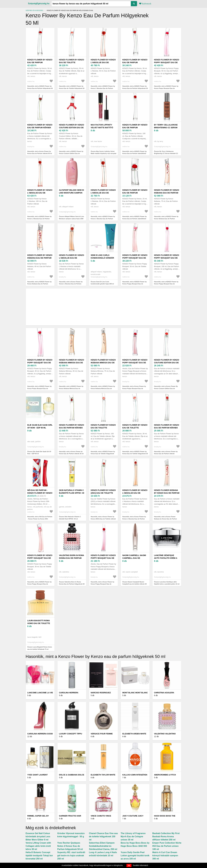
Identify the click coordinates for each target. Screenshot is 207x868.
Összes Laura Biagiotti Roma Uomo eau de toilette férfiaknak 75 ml (40, 648)
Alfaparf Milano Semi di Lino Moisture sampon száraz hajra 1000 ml (71, 193)
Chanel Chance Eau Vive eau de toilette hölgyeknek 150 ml (103, 837)
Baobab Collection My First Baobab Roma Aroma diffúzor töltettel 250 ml (166, 837)
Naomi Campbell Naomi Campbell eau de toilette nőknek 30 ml (134, 558)
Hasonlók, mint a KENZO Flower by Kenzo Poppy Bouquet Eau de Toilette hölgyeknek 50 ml (135, 284)
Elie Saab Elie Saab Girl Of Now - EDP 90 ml (40, 426)
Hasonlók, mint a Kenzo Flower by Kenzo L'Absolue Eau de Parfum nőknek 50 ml (71, 284)
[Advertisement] (103, 307)
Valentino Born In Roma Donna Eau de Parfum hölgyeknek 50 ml (71, 558)
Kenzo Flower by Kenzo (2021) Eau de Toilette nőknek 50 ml (103, 493)
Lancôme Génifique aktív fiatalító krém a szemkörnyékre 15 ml (166, 558)
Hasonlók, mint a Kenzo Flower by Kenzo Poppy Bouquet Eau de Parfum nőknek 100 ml (102, 584)
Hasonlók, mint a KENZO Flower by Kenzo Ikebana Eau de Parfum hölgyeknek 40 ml (39, 284)
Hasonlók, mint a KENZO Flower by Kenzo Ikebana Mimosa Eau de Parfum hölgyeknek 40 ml (71, 388)
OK (129, 865)
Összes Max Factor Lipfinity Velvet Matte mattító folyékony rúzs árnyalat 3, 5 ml (103, 154)
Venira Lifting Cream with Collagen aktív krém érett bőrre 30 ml (38, 846)
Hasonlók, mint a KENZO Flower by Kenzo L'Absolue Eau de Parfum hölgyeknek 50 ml (103, 88)
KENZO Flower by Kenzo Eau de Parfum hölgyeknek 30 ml (135, 62)
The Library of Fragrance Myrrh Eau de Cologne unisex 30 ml (133, 837)
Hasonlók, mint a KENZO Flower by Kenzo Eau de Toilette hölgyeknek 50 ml (72, 88)
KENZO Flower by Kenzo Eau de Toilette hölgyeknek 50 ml (72, 62)
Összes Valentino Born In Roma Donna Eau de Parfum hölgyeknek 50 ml (72, 584)
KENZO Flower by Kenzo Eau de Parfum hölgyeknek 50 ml (40, 62)
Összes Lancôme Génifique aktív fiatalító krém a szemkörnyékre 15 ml (167, 583)
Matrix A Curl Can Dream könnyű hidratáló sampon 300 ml (165, 856)
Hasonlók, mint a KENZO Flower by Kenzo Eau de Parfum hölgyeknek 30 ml (135, 88)
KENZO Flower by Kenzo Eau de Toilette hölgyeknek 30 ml (135, 428)
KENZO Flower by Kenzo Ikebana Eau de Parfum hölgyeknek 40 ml (40, 258)
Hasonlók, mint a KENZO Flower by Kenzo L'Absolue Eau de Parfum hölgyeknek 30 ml (103, 219)
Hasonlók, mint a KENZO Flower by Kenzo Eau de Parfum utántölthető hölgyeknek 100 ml (135, 154)
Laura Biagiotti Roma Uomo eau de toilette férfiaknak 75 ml (39, 623)
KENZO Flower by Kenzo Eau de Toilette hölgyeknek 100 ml (103, 428)
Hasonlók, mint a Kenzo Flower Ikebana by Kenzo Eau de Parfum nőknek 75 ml (165, 519)
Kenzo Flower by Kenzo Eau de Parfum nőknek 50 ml (40, 128)
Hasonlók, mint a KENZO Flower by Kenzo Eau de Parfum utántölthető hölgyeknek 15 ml (135, 219)
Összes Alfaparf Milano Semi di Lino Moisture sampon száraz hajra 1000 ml (71, 219)
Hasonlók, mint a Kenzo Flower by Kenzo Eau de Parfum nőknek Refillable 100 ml (166, 454)
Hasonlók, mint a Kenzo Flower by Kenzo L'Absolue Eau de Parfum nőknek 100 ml (134, 519)
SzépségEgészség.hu (39, 3)
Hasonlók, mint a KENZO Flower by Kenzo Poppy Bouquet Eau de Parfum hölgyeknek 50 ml (166, 88)
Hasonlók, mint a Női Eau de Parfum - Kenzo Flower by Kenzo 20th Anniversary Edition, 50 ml (40, 519)
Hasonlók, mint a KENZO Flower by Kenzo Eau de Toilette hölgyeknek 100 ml (103, 454)
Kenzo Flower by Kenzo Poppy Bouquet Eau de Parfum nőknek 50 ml (135, 363)
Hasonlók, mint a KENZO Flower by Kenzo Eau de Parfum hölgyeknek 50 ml (40, 88)
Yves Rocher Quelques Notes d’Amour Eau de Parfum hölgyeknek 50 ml (70, 846)
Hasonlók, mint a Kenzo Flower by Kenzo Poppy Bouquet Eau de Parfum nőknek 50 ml (134, 388)
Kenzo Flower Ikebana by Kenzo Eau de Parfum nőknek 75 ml (167, 493)
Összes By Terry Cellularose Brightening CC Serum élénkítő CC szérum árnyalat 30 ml (166, 154)
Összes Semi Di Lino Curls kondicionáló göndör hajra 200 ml (102, 283)
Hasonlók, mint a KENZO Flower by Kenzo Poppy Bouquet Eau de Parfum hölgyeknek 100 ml (166, 284)
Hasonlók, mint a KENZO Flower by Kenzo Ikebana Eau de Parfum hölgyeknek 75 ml (166, 219)
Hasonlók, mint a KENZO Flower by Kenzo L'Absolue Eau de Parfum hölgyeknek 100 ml (39, 219)
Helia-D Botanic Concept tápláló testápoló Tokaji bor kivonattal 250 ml (39, 856)
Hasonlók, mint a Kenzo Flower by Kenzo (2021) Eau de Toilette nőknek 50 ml (103, 519)
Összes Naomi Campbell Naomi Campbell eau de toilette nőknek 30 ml (134, 584)
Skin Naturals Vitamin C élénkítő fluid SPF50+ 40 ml (72, 493)
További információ (140, 865)
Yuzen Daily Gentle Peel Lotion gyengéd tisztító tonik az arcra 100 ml (135, 856)
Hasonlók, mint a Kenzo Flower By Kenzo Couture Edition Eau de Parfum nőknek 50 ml (166, 388)
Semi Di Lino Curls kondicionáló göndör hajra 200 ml (102, 258)
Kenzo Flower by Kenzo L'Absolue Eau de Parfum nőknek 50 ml (72, 258)
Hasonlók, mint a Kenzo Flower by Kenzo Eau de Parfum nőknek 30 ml (71, 453)
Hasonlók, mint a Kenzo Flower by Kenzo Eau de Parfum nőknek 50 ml (40, 152)
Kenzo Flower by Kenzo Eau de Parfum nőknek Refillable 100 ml (167, 428)
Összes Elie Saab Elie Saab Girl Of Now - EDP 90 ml (39, 453)
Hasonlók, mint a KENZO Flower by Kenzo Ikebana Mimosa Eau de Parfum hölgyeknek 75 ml (103, 388)
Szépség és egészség (34, 10)
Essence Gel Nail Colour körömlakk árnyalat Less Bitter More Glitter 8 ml (38, 837)
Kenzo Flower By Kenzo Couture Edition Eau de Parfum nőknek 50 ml (167, 363)
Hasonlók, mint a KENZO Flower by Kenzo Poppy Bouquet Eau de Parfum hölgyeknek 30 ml (39, 388)
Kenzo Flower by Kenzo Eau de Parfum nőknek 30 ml (72, 428)
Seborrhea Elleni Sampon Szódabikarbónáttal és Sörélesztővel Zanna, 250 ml (103, 846)
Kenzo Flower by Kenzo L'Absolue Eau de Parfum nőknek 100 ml (135, 493)
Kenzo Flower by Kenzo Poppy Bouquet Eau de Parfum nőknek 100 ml (103, 558)
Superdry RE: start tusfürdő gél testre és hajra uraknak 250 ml (71, 856)
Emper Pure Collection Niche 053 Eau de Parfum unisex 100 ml (167, 846)
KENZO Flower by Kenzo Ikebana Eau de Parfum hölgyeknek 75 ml (167, 193)
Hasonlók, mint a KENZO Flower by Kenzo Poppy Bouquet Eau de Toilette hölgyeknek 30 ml (39, 584)
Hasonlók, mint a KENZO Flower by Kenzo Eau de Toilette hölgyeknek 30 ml (135, 454)
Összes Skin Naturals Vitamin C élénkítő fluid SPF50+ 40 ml (70, 518)
